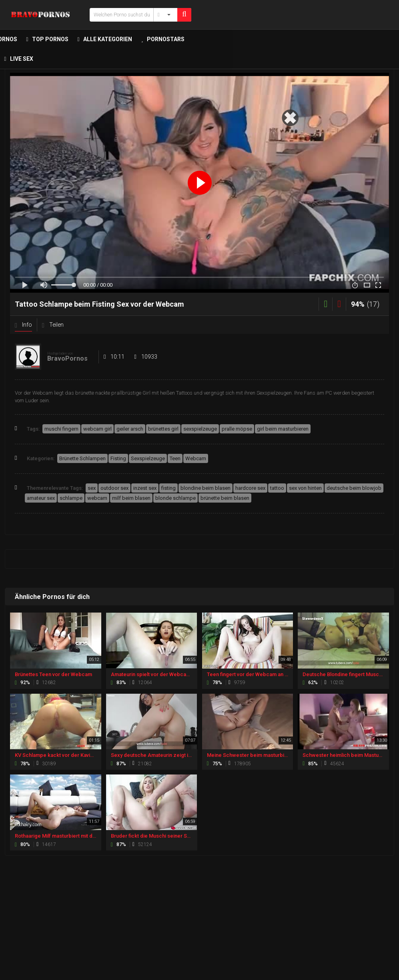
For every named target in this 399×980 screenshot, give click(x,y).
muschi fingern (61, 429)
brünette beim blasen (225, 498)
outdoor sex (114, 488)
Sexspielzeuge (148, 458)
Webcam (196, 458)
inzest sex (145, 488)
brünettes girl (163, 429)
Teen (175, 458)
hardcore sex (250, 488)
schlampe (71, 498)
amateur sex (41, 498)
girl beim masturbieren (283, 429)
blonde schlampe (175, 498)
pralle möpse (237, 429)
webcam (97, 498)
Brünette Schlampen (82, 458)
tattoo (277, 488)
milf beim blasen (131, 498)
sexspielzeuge (200, 429)
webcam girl (97, 429)
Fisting (118, 458)
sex (92, 488)
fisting (168, 488)
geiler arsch (130, 429)
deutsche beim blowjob (354, 488)
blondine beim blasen (206, 488)
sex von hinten (305, 488)
